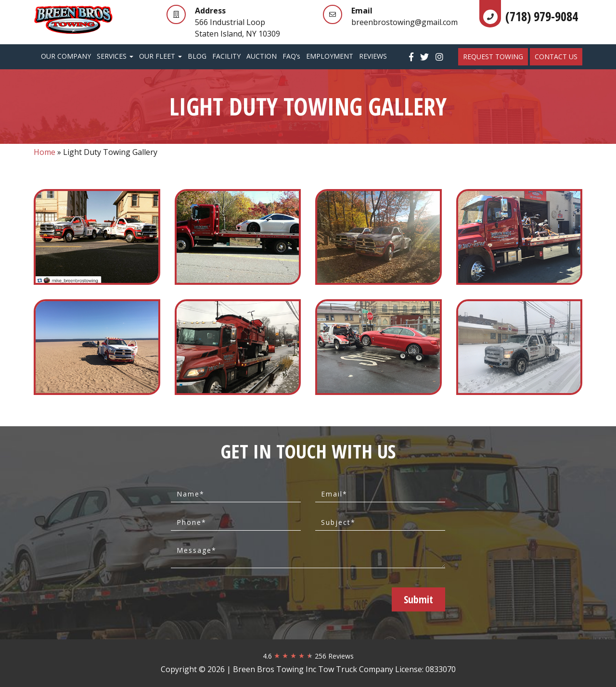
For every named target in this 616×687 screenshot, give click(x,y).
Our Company (66, 56)
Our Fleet (160, 56)
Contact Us (556, 57)
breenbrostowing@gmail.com (404, 22)
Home (45, 152)
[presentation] (248, 599)
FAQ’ (291, 56)
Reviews (373, 56)
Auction (262, 56)
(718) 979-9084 (542, 16)
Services (115, 56)
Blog (197, 56)
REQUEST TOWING (493, 57)
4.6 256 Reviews (308, 656)
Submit (418, 599)
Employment (330, 56)
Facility (226, 56)
